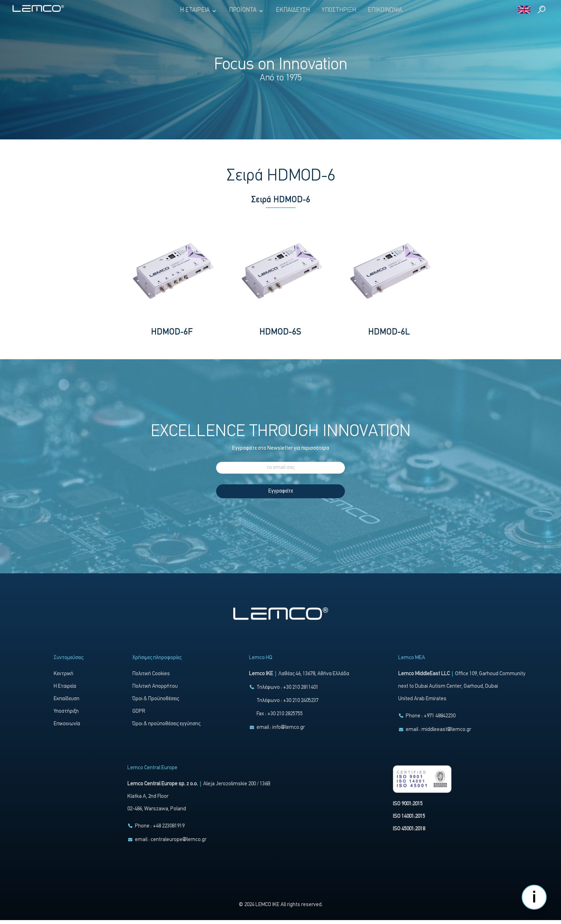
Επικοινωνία (385, 10)
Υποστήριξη (339, 10)
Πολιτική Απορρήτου (155, 690)
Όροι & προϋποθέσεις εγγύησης (166, 728)
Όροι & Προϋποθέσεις (156, 703)
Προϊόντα (247, 11)
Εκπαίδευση (293, 10)
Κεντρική (64, 678)
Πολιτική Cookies (151, 678)
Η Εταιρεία (199, 11)
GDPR (139, 715)
